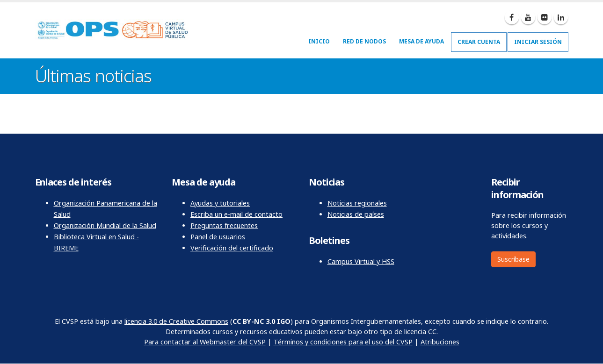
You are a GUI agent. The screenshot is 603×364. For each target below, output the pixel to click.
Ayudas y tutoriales (220, 203)
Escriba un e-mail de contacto (236, 214)
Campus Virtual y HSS (361, 261)
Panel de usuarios (218, 237)
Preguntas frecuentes (224, 225)
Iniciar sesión (538, 42)
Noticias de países (356, 214)
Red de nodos (364, 41)
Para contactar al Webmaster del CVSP (205, 342)
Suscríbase (513, 259)
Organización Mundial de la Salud (105, 225)
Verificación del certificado (232, 248)
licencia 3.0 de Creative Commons (176, 321)
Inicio (319, 41)
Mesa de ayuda (421, 41)
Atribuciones (440, 342)
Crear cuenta (479, 42)
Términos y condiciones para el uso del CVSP (343, 342)
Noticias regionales (357, 203)
